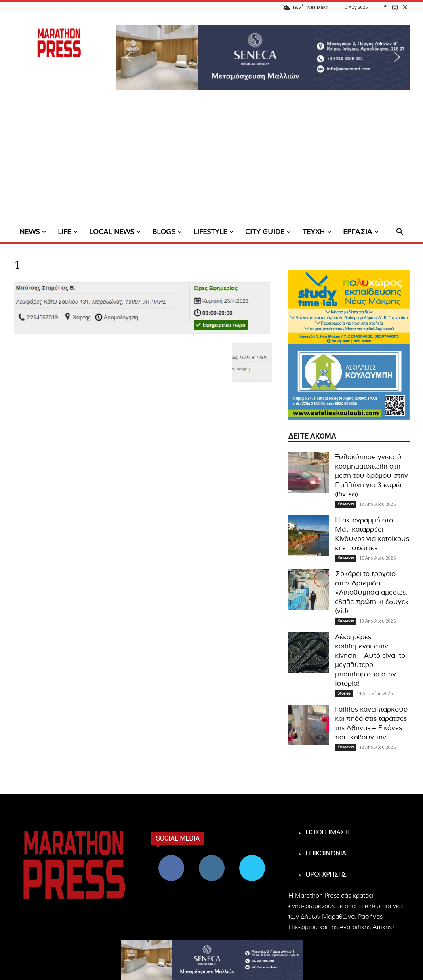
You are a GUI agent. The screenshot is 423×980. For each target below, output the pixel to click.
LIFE (68, 232)
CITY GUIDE (268, 232)
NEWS (33, 232)
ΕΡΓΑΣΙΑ (361, 232)
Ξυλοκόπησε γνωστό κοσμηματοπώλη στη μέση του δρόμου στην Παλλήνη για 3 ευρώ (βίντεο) (371, 476)
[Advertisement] (211, 162)
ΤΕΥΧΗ (317, 232)
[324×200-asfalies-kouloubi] (349, 382)
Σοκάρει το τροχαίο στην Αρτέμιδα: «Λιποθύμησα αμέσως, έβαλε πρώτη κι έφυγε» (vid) (372, 592)
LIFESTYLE (214, 232)
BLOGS (167, 232)
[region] (263, 57)
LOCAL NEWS (115, 232)
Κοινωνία (345, 504)
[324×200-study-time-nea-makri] (349, 307)
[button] (263, 57)
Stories (344, 693)
